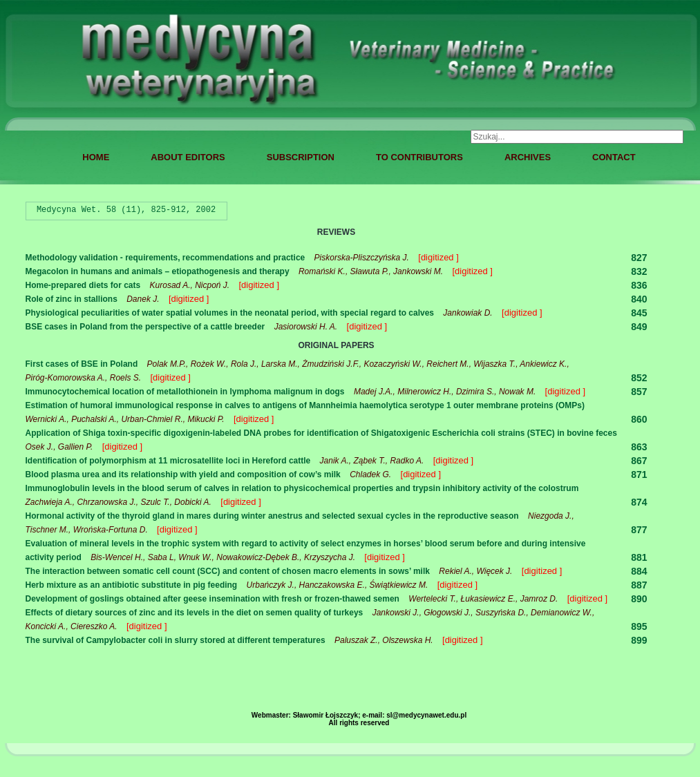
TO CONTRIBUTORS (419, 157)
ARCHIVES (528, 157)
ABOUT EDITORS (188, 157)
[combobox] (577, 137)
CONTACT (614, 157)
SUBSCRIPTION (301, 157)
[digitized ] (438, 257)
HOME (96, 157)
